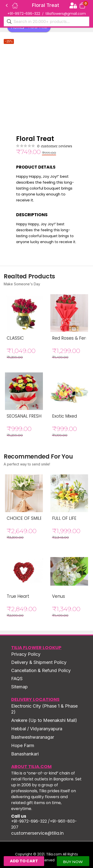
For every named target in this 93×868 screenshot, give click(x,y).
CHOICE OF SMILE (24, 518)
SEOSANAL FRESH (24, 416)
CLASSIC (15, 338)
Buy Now (73, 862)
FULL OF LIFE (64, 518)
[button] (82, 5)
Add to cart (24, 861)
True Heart (18, 596)
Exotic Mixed (64, 416)
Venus (59, 596)
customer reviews (55, 146)
